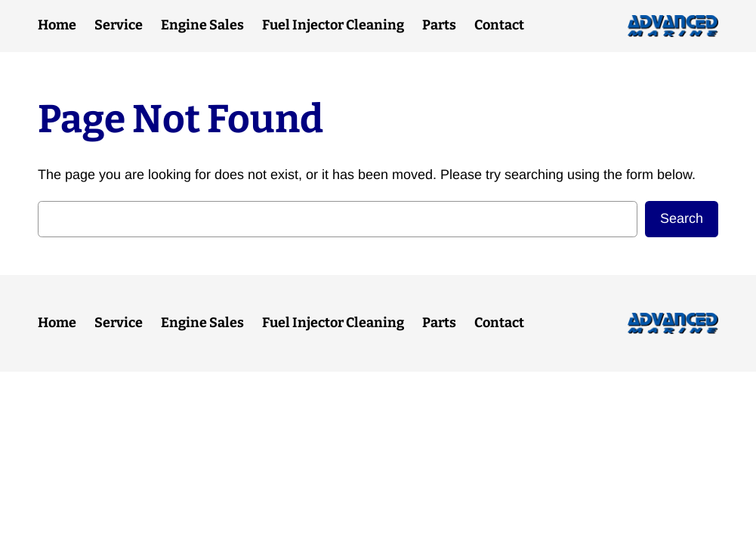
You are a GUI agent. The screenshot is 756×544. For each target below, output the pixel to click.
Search (682, 218)
